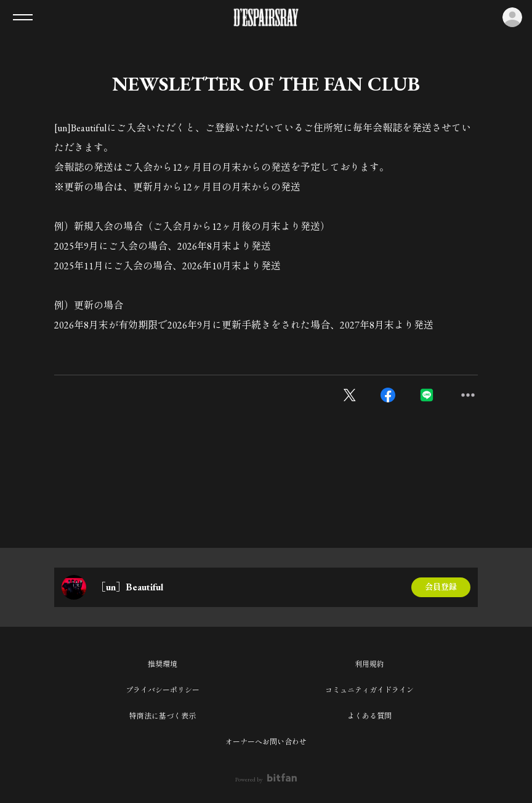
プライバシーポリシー (163, 690)
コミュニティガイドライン (369, 690)
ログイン (512, 17)
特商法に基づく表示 (163, 716)
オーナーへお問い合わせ (266, 742)
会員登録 (441, 587)
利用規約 (369, 664)
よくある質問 (369, 716)
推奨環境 (163, 664)
